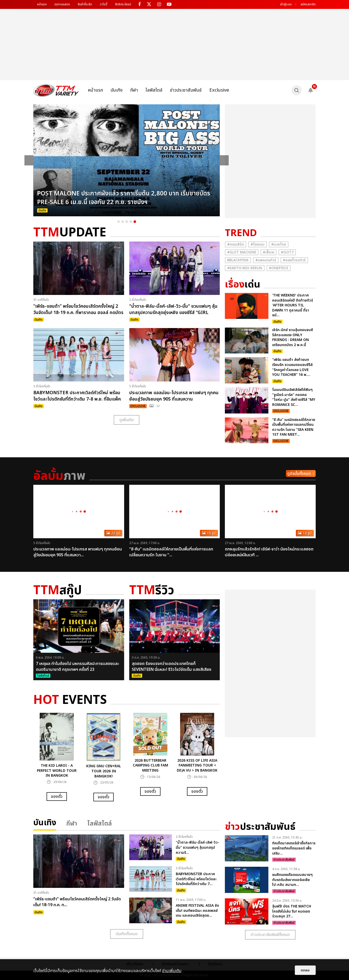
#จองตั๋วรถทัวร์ (294, 260)
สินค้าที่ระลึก (85, 4)
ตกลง (305, 970)
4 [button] (131, 222)
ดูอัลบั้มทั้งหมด (299, 474)
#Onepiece (279, 268)
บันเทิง (117, 90)
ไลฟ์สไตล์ (154, 90)
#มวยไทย (279, 244)
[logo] (56, 90)
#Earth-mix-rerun (245, 268)
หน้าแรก (42, 4)
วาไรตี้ (104, 4)
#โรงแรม (258, 244)
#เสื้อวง (268, 252)
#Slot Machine (242, 252)
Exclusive (219, 90)
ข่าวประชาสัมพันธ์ (186, 90)
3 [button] (127, 222)
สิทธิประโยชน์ (123, 4)
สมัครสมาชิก (308, 4)
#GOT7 (287, 252)
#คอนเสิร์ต (236, 244)
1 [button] (119, 222)
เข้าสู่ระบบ (286, 4)
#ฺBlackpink (238, 260)
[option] (127, 160)
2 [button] (123, 222)
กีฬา (134, 90)
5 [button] (135, 222)
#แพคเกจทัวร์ (266, 260)
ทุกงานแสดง (62, 4)
